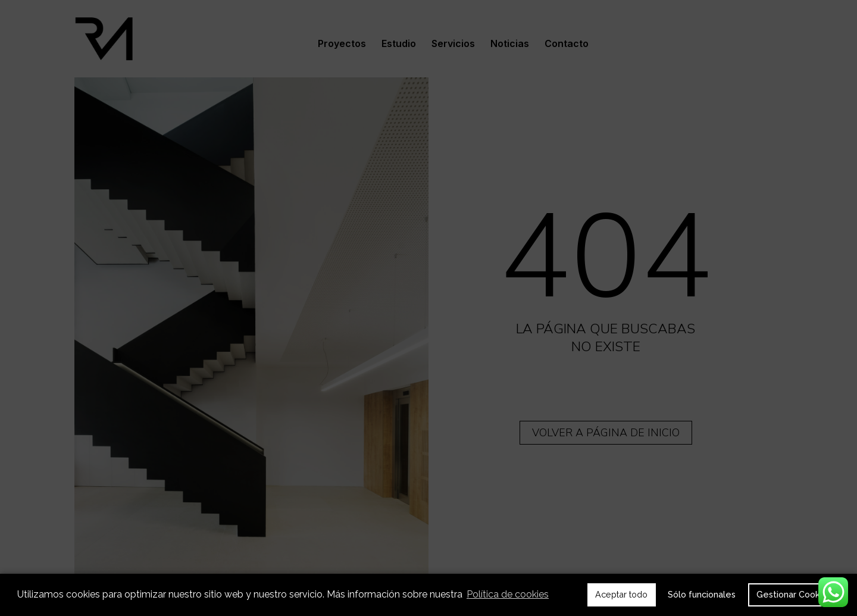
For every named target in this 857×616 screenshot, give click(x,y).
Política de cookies (508, 594)
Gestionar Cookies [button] (794, 594)
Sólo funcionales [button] (702, 594)
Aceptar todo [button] (621, 594)
